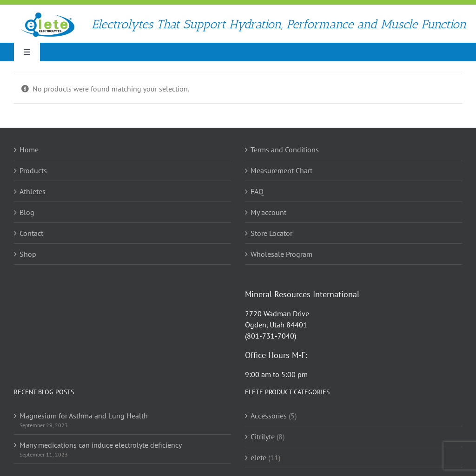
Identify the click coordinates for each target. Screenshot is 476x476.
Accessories (269, 416)
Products (33, 170)
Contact (31, 233)
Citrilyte (263, 437)
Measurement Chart (281, 170)
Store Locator (271, 233)
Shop (28, 254)
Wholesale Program (281, 254)
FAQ (257, 191)
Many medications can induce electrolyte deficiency (101, 445)
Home (29, 150)
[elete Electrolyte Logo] (47, 15)
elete (258, 457)
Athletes (33, 191)
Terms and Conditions (285, 150)
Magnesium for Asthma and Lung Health (84, 416)
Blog (27, 212)
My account (268, 212)
